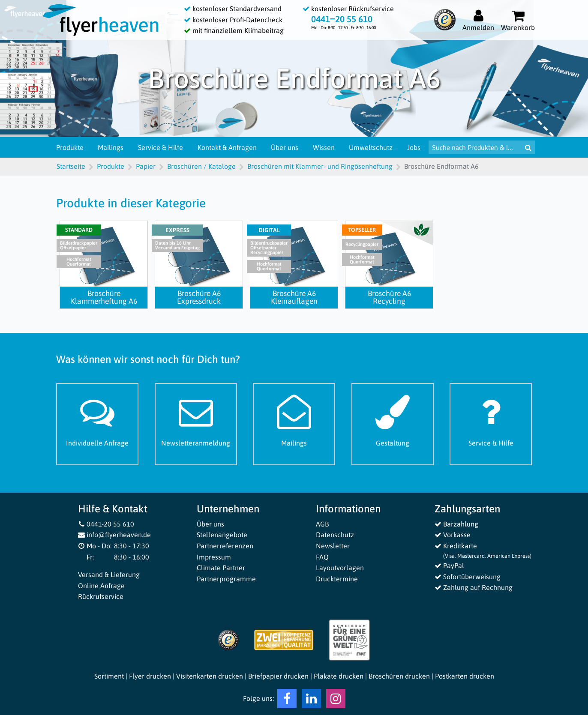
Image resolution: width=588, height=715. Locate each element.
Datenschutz (335, 535)
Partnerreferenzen (225, 546)
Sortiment (109, 676)
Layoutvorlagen (340, 568)
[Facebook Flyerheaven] (287, 700)
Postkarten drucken (465, 676)
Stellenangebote (222, 535)
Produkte (70, 147)
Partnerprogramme (226, 579)
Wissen (324, 147)
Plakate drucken (339, 676)
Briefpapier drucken (278, 676)
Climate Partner (221, 568)
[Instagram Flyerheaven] (336, 700)
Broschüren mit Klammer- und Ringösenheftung (320, 166)
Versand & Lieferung (109, 574)
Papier (146, 166)
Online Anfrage (101, 586)
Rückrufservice (101, 596)
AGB (322, 524)
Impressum (214, 557)
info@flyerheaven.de (115, 535)
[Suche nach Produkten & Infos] (475, 147)
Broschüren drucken (399, 676)
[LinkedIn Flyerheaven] (311, 700)
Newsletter (333, 546)
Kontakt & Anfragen (227, 147)
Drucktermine (337, 579)
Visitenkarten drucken (210, 676)
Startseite (71, 166)
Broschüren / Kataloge (201, 166)
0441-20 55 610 (106, 524)
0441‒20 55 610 (342, 19)
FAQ (322, 557)
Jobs (414, 147)
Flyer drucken (150, 676)
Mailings (111, 147)
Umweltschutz (371, 147)
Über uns (285, 147)
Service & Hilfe (160, 147)
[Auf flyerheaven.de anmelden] (478, 20)
